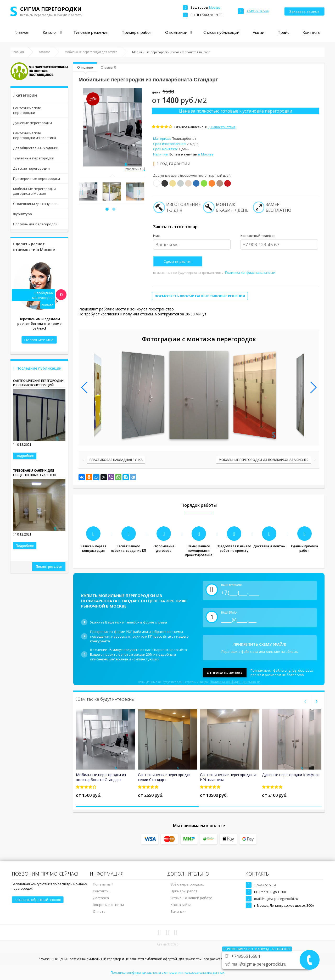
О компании (176, 32)
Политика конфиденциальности (250, 273)
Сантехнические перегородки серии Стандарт (164, 777)
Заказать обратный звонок (38, 900)
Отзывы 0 (108, 67)
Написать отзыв (222, 127)
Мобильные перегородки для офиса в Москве (34, 191)
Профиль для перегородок (35, 224)
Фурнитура (23, 214)
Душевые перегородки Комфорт (291, 775)
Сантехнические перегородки (27, 110)
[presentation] (82, 193)
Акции (259, 32)
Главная (22, 32)
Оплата (99, 911)
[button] (107, 209)
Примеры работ (137, 32)
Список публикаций (221, 32)
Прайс (283, 32)
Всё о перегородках (187, 884)
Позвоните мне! (39, 340)
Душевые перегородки (32, 123)
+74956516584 (265, 885)
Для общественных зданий (36, 148)
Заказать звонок (304, 11)
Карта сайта (181, 905)
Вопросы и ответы (108, 905)
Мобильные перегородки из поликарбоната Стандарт (101, 777)
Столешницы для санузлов (35, 204)
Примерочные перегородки (37, 179)
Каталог (50, 32)
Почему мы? (103, 884)
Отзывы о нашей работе (191, 898)
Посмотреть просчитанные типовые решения (200, 296)
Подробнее (25, 456)
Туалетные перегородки (34, 158)
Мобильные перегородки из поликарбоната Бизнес (264, 460)
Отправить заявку (225, 673)
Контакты (312, 32)
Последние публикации (39, 368)
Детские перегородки (31, 168)
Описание (85, 67)
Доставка (101, 898)
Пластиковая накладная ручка (116, 460)
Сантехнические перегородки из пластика (35, 135)
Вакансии (179, 911)
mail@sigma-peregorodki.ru (276, 899)
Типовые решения (91, 32)
